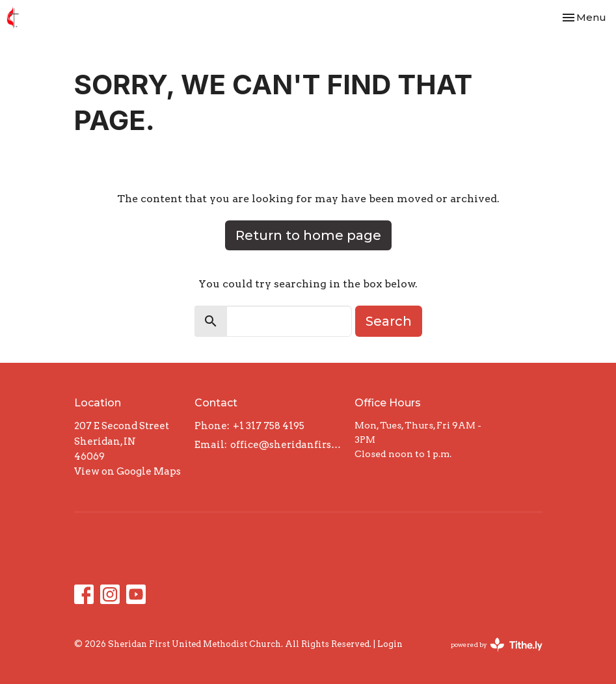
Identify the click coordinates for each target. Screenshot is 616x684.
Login (390, 644)
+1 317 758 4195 (269, 426)
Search (389, 321)
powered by (497, 645)
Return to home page (308, 235)
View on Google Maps (127, 471)
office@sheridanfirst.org (286, 445)
